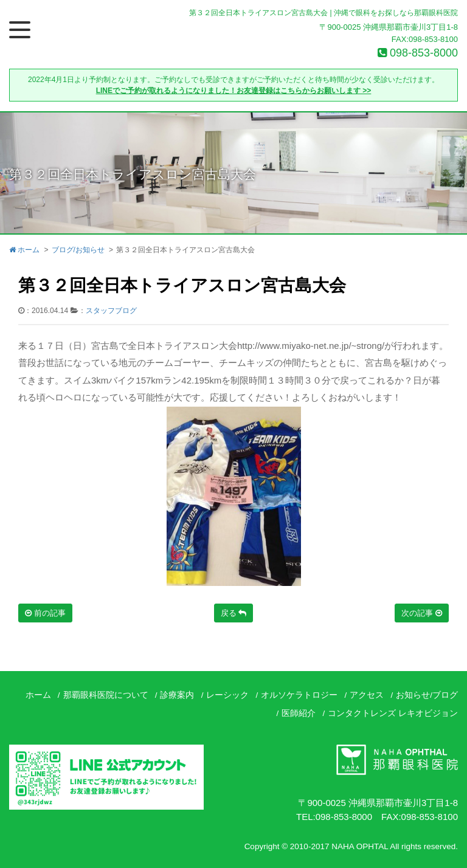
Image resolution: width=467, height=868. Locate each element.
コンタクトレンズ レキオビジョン (393, 713)
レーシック (227, 695)
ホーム (24, 250)
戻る (234, 613)
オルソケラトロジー (299, 695)
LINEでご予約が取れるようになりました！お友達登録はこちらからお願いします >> (234, 91)
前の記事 (45, 613)
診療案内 (177, 695)
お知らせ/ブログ (427, 695)
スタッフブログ (111, 311)
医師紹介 (299, 713)
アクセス (367, 695)
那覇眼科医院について (106, 695)
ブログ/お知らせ (78, 250)
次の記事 (422, 613)
